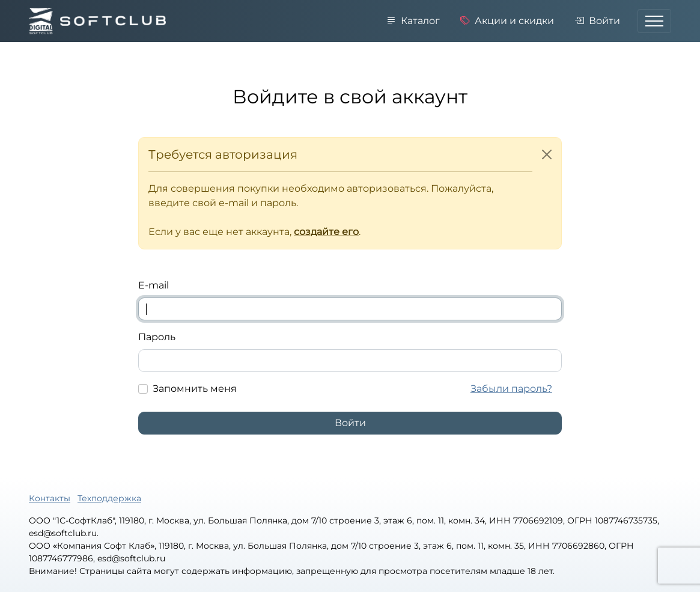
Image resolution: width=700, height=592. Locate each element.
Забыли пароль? (511, 389)
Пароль (157, 337)
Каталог (413, 21)
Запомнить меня (195, 389)
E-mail (154, 285)
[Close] (547, 154)
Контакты (50, 498)
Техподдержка (109, 498)
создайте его (326, 232)
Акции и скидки (507, 21)
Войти (597, 21)
